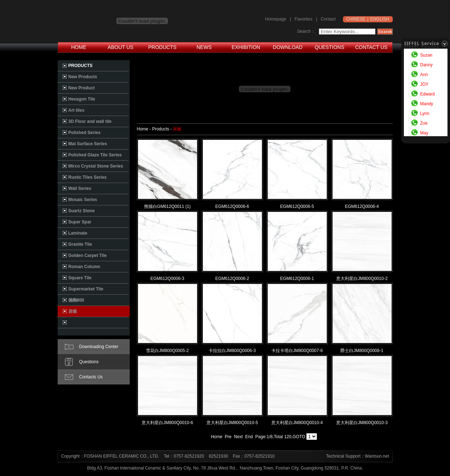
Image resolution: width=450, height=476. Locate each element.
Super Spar (80, 222)
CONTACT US (371, 47)
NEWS (204, 47)
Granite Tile (80, 244)
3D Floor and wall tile (90, 121)
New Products (83, 77)
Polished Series (84, 133)
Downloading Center (99, 347)
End (249, 437)
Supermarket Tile (86, 289)
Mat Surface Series (88, 144)
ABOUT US (121, 47)
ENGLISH (380, 19)
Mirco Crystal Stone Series (96, 166)
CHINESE (356, 19)
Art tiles (77, 110)
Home (217, 437)
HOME (79, 47)
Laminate (78, 233)
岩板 (73, 311)
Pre (228, 437)
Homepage (276, 19)
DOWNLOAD (288, 47)
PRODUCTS (162, 47)
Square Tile (80, 278)
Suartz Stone (82, 211)
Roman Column (84, 267)
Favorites (304, 19)
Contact (328, 19)
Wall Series (80, 188)
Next (238, 437)
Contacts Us (91, 377)
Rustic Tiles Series (88, 177)
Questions (89, 362)
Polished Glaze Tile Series (95, 155)
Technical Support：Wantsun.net (357, 456)
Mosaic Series (83, 200)
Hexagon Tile (82, 99)
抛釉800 (76, 300)
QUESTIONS (329, 47)
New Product (82, 88)
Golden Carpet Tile (88, 255)
